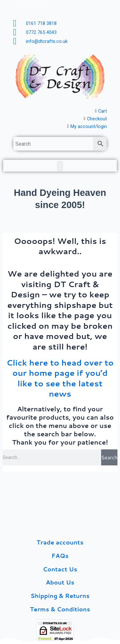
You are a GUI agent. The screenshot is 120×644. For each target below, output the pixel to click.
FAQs (60, 556)
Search (109, 457)
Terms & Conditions (60, 609)
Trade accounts (60, 542)
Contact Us (60, 569)
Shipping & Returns (60, 596)
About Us (60, 582)
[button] (60, 166)
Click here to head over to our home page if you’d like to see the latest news (60, 378)
